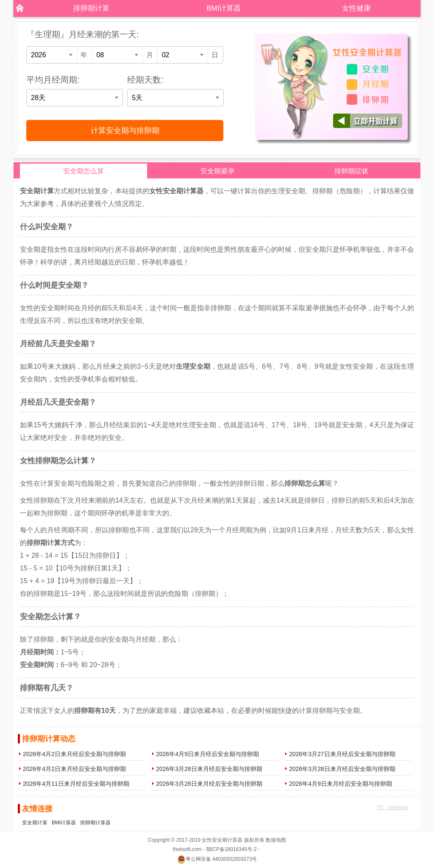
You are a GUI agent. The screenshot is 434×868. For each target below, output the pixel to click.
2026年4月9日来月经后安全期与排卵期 (207, 754)
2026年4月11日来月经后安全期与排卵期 (76, 784)
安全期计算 (35, 823)
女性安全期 (214, 840)
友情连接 (37, 809)
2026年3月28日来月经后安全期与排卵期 (209, 769)
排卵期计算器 (95, 823)
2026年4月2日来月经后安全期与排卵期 (74, 754)
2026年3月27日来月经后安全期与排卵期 (342, 754)
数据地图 (276, 840)
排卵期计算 (91, 8)
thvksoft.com (187, 849)
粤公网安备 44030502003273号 (217, 859)
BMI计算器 (224, 8)
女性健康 (356, 8)
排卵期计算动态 (49, 739)
